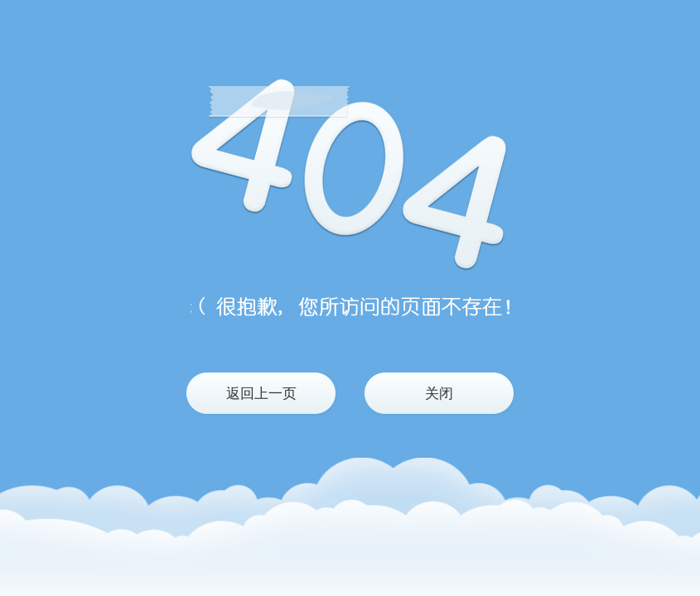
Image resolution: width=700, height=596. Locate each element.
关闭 (439, 394)
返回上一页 (261, 394)
